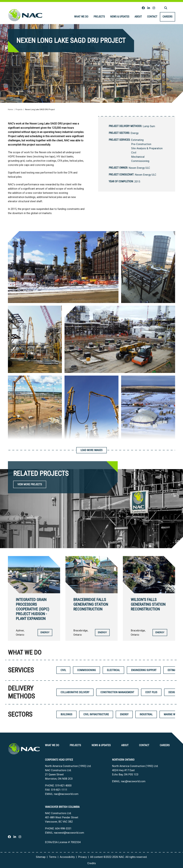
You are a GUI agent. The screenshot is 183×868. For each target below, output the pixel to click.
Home (10, 109)
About (138, 17)
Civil (134, 153)
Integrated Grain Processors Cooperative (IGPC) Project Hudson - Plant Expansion (33, 609)
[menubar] (123, 17)
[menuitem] (81, 17)
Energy (135, 133)
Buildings (66, 714)
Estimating (137, 140)
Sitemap (41, 857)
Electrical (113, 670)
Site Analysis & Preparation (147, 148)
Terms (53, 857)
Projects (99, 17)
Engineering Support (144, 670)
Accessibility (67, 857)
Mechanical (138, 157)
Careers (167, 17)
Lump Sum (149, 126)
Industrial (146, 714)
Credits (92, 863)
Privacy (82, 857)
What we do (81, 17)
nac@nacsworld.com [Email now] (66, 794)
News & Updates (120, 17)
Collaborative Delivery (75, 692)
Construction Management (117, 692)
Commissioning (140, 161)
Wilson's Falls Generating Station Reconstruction (148, 604)
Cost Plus (151, 692)
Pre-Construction (141, 144)
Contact (152, 17)
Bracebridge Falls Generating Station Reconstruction (91, 604)
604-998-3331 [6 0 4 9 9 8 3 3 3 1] (63, 828)
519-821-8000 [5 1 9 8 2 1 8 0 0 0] (63, 786)
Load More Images (91, 450)
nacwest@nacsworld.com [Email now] (69, 833)
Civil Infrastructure (96, 714)
